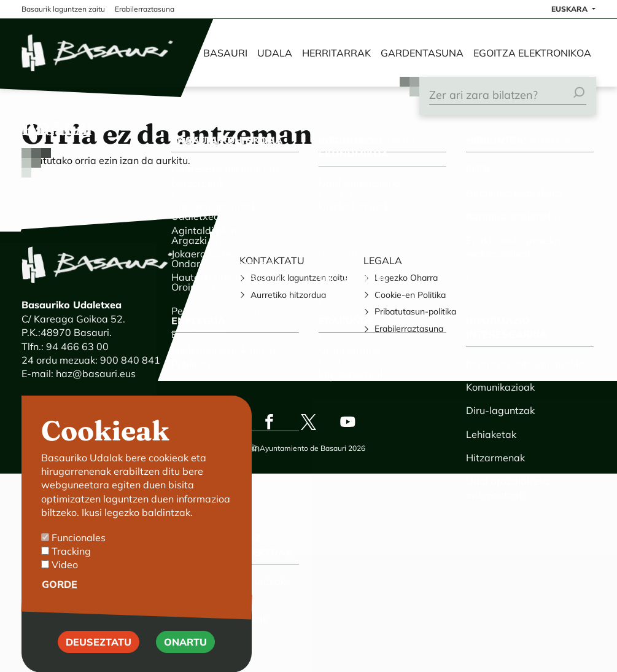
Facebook (270, 422)
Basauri (225, 53)
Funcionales (79, 548)
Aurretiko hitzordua (288, 295)
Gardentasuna (422, 53)
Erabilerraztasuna (409, 329)
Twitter (309, 422)
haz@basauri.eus (96, 373)
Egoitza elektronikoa (532, 53)
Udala (275, 53)
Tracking (71, 561)
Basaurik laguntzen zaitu (299, 278)
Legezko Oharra (406, 278)
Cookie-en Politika (410, 295)
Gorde (60, 595)
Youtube (348, 422)
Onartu (185, 652)
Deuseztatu (99, 652)
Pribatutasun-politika (415, 311)
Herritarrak (336, 53)
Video (65, 575)
